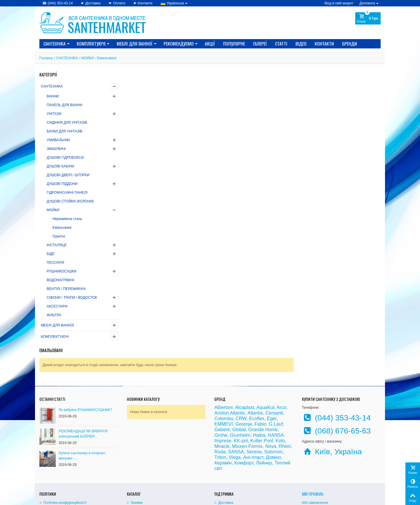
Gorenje (244, 386)
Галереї (260, 43)
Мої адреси (311, 471)
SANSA (236, 414)
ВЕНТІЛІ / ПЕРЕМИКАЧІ (66, 289)
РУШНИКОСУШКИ (62, 271)
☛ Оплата (117, 3)
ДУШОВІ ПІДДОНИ (62, 184)
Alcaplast (245, 370)
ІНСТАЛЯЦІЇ (57, 245)
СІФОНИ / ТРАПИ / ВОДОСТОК (72, 298)
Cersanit (274, 375)
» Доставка (224, 465)
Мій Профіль (313, 456)
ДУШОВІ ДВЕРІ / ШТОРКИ (68, 175)
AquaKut (265, 370)
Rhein (285, 409)
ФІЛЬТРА (54, 315)
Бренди (350, 43)
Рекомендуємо (181, 43)
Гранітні (59, 236)
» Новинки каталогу (143, 471)
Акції (210, 43)
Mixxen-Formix (247, 409)
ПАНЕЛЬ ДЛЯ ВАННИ (64, 105)
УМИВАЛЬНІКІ (58, 140)
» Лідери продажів (142, 477)
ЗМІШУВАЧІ (56, 149)
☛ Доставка (91, 3)
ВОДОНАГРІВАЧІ (61, 280)
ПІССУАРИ (55, 263)
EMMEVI (224, 386)
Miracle (222, 409)
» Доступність (51, 477)
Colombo (224, 381)
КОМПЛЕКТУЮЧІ (93, 43)
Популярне (234, 43)
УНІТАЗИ (54, 114)
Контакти (324, 43)
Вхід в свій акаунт (339, 3)
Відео (301, 43)
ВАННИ (53, 96)
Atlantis (255, 375)
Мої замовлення (315, 465)
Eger (272, 381)
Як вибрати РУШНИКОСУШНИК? (85, 372)
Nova (271, 409)
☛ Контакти (143, 3)
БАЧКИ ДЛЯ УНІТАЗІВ (65, 131)
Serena (254, 414)
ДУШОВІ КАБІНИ (60, 166)
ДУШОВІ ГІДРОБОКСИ (65, 158)
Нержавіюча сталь (67, 219)
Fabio (260, 386)
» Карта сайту (226, 471)
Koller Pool (262, 403)
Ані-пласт (253, 420)
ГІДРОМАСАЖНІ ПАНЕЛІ (67, 193)
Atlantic (237, 375)
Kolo (280, 403)
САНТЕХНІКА (57, 43)
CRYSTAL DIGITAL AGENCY (80, 499)
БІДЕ (51, 254)
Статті (281, 43)
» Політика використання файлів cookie (72, 471)
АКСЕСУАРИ (57, 306)
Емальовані (62, 228)
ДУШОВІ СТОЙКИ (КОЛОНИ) (70, 201)
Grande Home (263, 392)
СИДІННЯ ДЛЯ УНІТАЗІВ (67, 123)
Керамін (223, 425)
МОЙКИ (88, 58)
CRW (241, 381)
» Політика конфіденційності (63, 465)
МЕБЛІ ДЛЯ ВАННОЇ (137, 43)
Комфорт (244, 425)
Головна (46, 58)
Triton (220, 420)
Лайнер (264, 425)
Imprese (223, 403)
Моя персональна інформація (326, 477)
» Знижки (135, 465)
